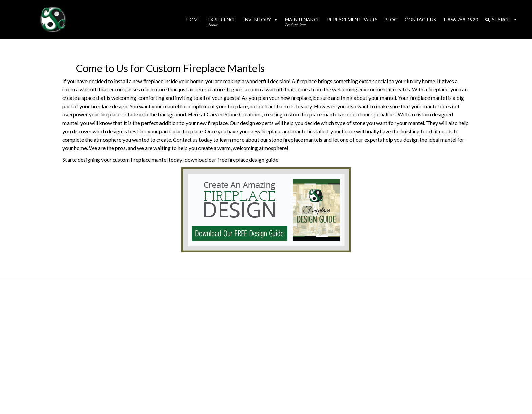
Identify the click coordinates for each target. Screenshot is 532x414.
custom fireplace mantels (312, 114)
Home (193, 20)
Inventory (261, 20)
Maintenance (302, 22)
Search (501, 20)
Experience (222, 22)
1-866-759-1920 (461, 20)
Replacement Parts (352, 20)
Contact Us (420, 20)
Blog (391, 20)
